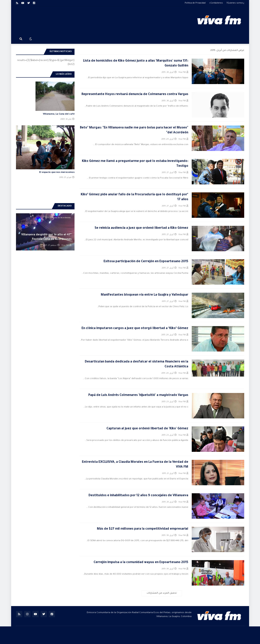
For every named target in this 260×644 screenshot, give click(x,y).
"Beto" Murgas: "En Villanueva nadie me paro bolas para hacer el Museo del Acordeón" (134, 130)
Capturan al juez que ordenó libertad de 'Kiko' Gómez (147, 429)
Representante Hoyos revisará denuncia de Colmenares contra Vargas (135, 94)
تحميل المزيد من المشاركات (162, 593)
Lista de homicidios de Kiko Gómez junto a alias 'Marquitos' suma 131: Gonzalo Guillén (136, 63)
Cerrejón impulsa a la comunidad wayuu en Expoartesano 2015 (141, 562)
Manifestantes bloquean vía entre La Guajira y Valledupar (145, 295)
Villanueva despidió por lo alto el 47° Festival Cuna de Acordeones (46, 237)
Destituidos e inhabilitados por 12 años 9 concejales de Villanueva (138, 496)
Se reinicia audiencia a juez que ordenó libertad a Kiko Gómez (141, 228)
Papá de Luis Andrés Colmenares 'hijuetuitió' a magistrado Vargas (138, 395)
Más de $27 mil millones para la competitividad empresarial (143, 529)
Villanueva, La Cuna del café (59, 114)
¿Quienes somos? (235, 3)
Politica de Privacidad (195, 3)
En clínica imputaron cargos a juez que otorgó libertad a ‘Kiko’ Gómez (135, 328)
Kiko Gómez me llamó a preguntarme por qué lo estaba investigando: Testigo (135, 164)
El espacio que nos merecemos (57, 173)
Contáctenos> (216, 3)
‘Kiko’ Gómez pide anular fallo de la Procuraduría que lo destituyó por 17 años (134, 197)
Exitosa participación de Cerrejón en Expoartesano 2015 (146, 262)
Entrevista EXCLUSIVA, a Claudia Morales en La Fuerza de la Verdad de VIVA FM (135, 465)
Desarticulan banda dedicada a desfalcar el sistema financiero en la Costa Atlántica (137, 364)
